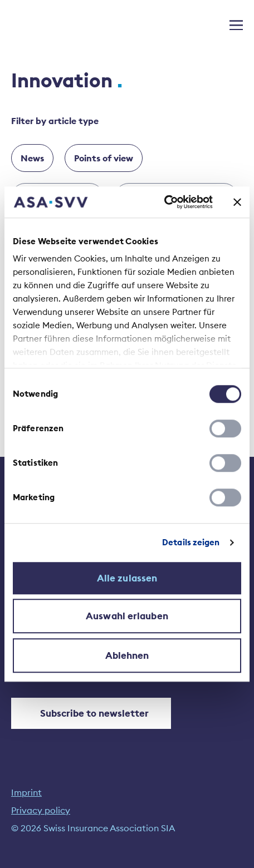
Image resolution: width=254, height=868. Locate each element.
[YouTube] (47, 758)
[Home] (37, 24)
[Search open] (215, 23)
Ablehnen (127, 655)
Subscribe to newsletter (84, 713)
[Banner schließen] (237, 202)
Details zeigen (191, 542)
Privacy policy (41, 810)
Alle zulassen (127, 578)
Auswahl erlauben (127, 616)
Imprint (26, 792)
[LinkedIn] (19, 758)
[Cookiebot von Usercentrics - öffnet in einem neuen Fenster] (164, 202)
